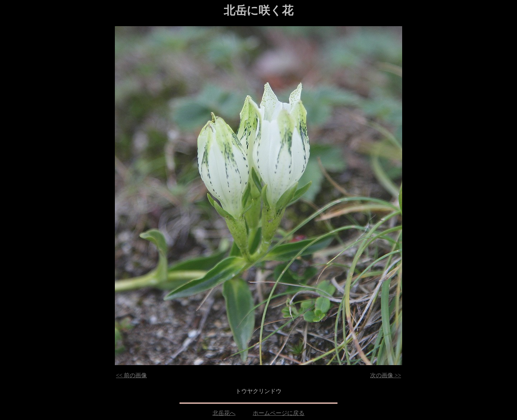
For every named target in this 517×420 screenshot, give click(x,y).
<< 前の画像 (131, 375)
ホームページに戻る (279, 413)
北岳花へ (224, 413)
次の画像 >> (386, 375)
